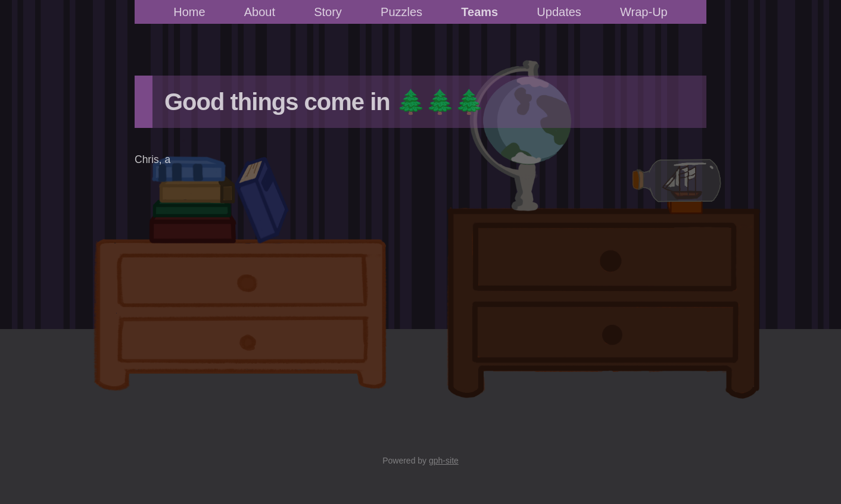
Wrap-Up (644, 12)
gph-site (444, 461)
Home (189, 12)
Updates (559, 12)
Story (328, 12)
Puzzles (401, 12)
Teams (479, 12)
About (260, 12)
